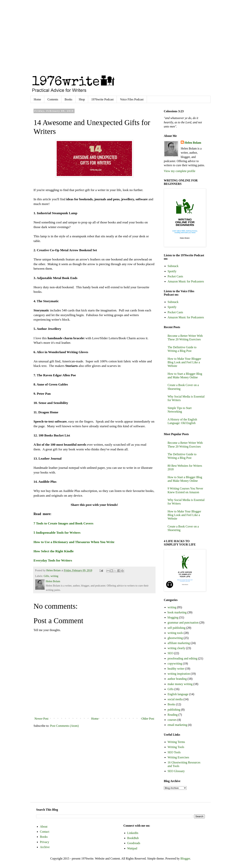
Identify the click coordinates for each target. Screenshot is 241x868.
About (44, 827)
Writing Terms (176, 742)
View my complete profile (180, 171)
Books (68, 99)
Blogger (185, 859)
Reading (173, 715)
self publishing (177, 628)
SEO (170, 653)
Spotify (172, 271)
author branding (177, 679)
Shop (82, 99)
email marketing (177, 725)
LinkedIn (133, 833)
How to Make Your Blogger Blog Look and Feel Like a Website (184, 362)
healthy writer (176, 669)
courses (172, 720)
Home (37, 99)
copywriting (175, 664)
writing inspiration (179, 674)
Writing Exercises (178, 757)
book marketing (177, 612)
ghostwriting (175, 638)
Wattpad (132, 848)
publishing (174, 710)
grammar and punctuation (183, 623)
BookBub (133, 838)
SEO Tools (174, 752)
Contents (53, 99)
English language (178, 694)
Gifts (46, 576)
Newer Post (41, 719)
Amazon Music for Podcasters (186, 281)
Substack (173, 266)
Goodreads (134, 843)
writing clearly (176, 648)
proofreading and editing (182, 658)
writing (54, 576)
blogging (173, 617)
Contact (45, 832)
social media (175, 699)
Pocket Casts (175, 276)
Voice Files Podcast (132, 99)
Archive (45, 847)
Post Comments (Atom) (64, 726)
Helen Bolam (193, 143)
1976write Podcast (103, 99)
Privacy (45, 842)
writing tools (175, 633)
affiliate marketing (179, 643)
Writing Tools (176, 747)
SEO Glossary (176, 771)
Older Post (148, 719)
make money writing (180, 684)
